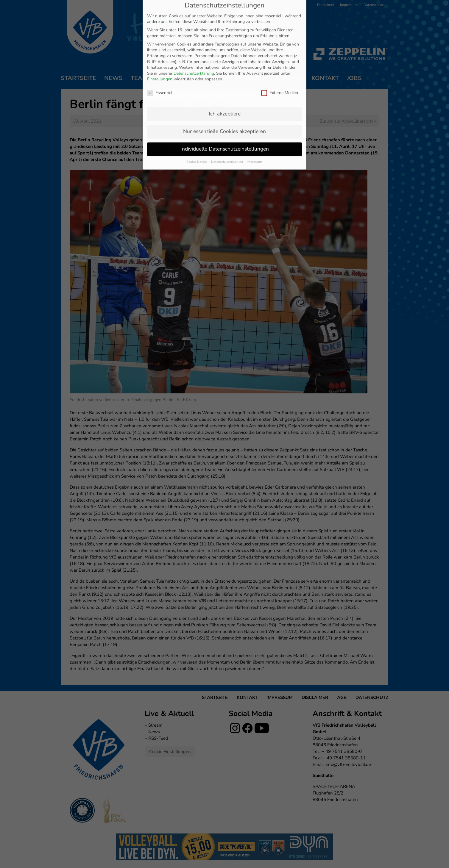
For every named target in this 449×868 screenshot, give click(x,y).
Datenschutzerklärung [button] (227, 106)
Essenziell (160, 37)
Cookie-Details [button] (197, 106)
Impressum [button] (255, 106)
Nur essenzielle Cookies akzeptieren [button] (224, 75)
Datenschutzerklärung (194, 17)
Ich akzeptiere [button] (225, 58)
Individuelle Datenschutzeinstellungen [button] (225, 93)
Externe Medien (280, 37)
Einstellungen (160, 23)
